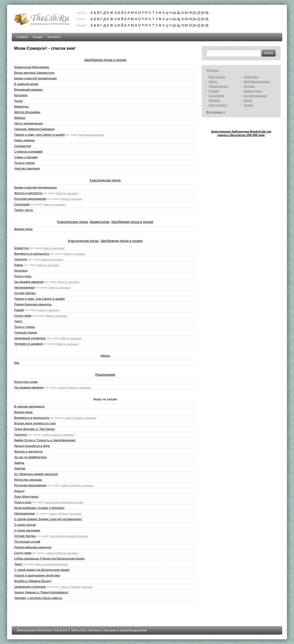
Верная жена (23, 229)
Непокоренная (24, 287)
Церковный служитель (30, 338)
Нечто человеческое (29, 123)
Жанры (38, 37)
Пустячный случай (27, 542)
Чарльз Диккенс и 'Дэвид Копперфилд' (41, 592)
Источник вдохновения (30, 199)
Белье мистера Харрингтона (34, 73)
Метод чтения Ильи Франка (51, 564)
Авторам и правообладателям (125, 630)
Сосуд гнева (23, 316)
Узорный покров (25, 332)
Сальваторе (23, 146)
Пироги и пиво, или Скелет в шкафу (39, 135)
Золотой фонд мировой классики (64, 502)
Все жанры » (216, 112)
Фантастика (217, 77)
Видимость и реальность (32, 254)
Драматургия (99, 222)
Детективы (251, 77)
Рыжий (19, 310)
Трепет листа (23, 210)
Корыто (19, 491)
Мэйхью (20, 118)
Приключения (218, 86)
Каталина (21, 95)
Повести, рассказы (67, 193)
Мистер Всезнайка (27, 112)
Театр (18, 321)
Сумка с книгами (26, 157)
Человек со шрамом (28, 344)
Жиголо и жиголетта (28, 193)
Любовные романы (257, 82)
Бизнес (249, 105)
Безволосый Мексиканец (32, 67)
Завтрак (20, 468)
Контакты (54, 37)
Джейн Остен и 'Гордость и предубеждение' (45, 440)
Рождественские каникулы (33, 304)
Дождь (19, 265)
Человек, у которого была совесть (38, 598)
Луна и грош (23, 276)
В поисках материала (29, 406)
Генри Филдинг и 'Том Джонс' (35, 429)
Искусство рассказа (28, 480)
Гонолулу (21, 259)
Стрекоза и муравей (28, 151)
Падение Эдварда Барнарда (34, 129)
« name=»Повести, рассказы (73, 387)
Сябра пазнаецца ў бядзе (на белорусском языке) (49, 558)
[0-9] (205, 13)
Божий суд (22, 248)
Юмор (248, 100)
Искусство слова (26, 382)
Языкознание (105, 375)
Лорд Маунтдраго (26, 496)
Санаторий (22, 204)
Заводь (19, 463)
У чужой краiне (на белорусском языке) (42, 570)
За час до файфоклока (30, 457)
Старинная (216, 96)
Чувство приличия (27, 168)
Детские (249, 86)
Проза (213, 82)
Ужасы (105, 356)
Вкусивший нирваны (28, 90)
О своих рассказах (27, 530)
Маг (17, 363)
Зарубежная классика (91, 135)
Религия (214, 100)
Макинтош (21, 106)
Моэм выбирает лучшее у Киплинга (39, 508)
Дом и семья (218, 105)
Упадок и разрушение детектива (37, 575)
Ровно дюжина (24, 140)
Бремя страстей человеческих (35, 78)
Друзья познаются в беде (32, 446)
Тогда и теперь (25, 163)
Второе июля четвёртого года (35, 423)
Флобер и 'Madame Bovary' (33, 581)
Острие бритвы (25, 293)
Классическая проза (105, 180)
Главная (22, 37)
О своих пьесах (25, 525)
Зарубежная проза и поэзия (105, 60)
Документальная (255, 96)
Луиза (18, 101)
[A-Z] (197, 13)
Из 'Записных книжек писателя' (36, 474)
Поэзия (214, 91)
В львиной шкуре (26, 84)
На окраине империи (29, 282)
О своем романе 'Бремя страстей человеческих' (48, 519)
